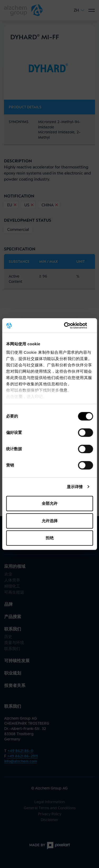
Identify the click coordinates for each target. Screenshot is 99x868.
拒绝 (50, 538)
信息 (63, 390)
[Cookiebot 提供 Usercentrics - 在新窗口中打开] (70, 326)
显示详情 (75, 487)
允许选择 (50, 521)
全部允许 (50, 503)
